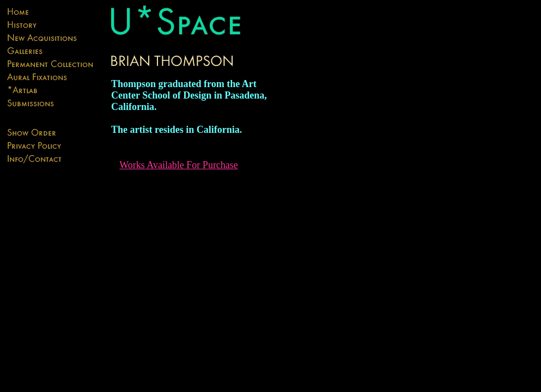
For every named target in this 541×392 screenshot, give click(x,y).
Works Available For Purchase (179, 165)
